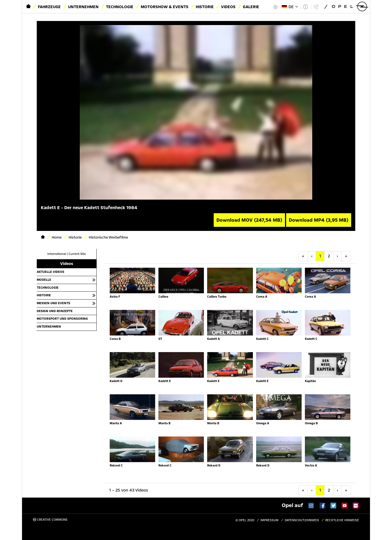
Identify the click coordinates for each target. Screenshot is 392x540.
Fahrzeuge (49, 7)
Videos (228, 7)
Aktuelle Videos (50, 272)
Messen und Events (53, 303)
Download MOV (249, 220)
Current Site (77, 254)
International (57, 254)
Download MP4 (319, 220)
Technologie (120, 7)
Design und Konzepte (55, 311)
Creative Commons (50, 520)
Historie (205, 7)
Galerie (251, 7)
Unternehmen (83, 7)
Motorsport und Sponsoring (62, 319)
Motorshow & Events (165, 7)
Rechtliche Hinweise (342, 520)
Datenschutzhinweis (302, 520)
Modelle (44, 280)
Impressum (269, 520)
